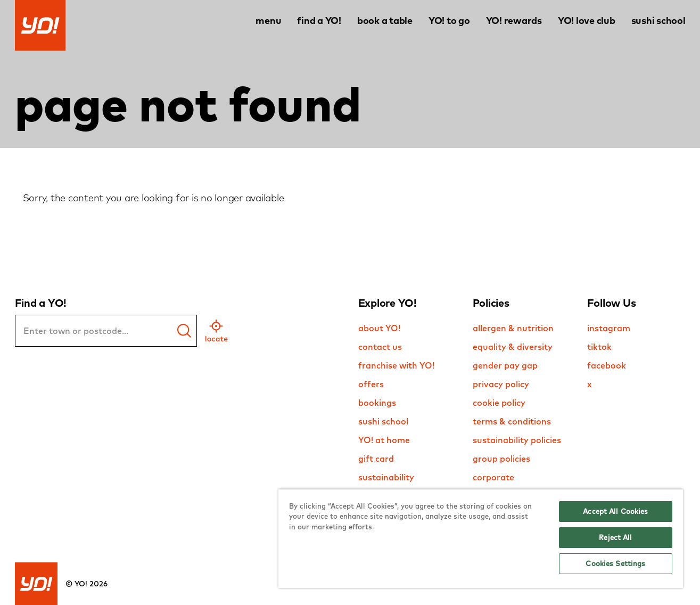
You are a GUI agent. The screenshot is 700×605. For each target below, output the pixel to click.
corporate (493, 477)
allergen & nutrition (513, 328)
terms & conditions (512, 421)
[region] (481, 538)
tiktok (599, 347)
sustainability (386, 477)
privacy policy (501, 384)
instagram (609, 328)
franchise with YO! (396, 365)
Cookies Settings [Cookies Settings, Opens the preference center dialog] (615, 563)
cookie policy (499, 403)
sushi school (658, 21)
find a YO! (319, 21)
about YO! (379, 328)
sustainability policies (517, 440)
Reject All (615, 537)
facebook (607, 365)
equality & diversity (513, 347)
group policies (501, 459)
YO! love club (587, 21)
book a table (385, 21)
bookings (377, 403)
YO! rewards (514, 21)
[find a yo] (184, 331)
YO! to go (449, 21)
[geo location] (216, 331)
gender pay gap (505, 365)
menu (268, 21)
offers (371, 384)
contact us (380, 347)
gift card (376, 459)
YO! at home (384, 440)
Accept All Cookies (615, 511)
